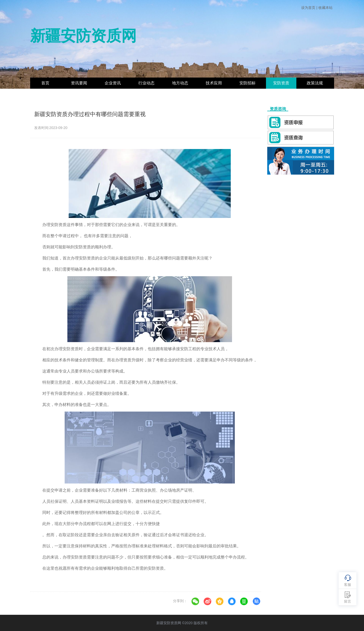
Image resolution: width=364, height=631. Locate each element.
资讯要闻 (79, 83)
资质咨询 (278, 109)
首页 (45, 83)
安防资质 (281, 83)
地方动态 (180, 83)
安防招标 (247, 83)
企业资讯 (113, 83)
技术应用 (214, 83)
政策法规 (315, 83)
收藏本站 (325, 8)
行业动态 (146, 83)
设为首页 (308, 8)
